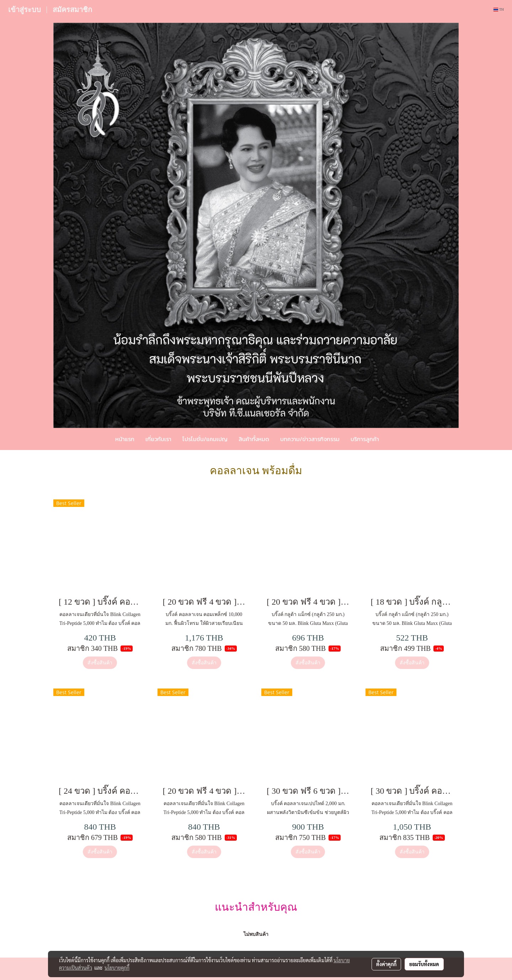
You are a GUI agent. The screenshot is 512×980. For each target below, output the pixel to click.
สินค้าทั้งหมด (254, 439)
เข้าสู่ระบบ (25, 10)
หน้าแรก (125, 439)
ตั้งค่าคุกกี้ (386, 964)
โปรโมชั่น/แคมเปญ (205, 439)
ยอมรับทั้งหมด (424, 964)
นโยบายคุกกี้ (117, 968)
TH (499, 9)
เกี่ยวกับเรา (158, 439)
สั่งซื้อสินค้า (100, 663)
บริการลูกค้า (365, 439)
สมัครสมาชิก (72, 10)
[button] (395, 439)
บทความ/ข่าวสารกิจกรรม (310, 439)
